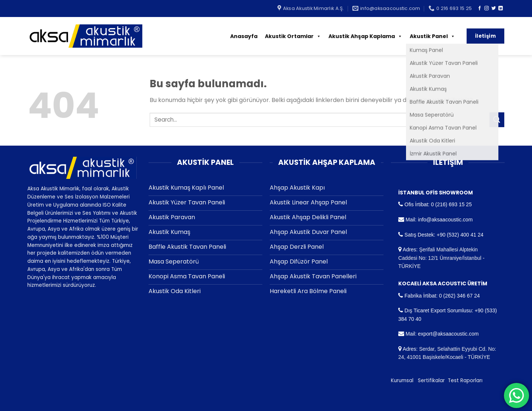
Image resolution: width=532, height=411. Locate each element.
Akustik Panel (432, 36)
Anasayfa (244, 36)
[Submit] (497, 120)
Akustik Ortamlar (293, 36)
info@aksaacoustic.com (445, 220)
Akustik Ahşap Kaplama (365, 36)
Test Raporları (465, 381)
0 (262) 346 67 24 (459, 296)
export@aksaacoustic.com (448, 334)
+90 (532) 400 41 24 (460, 235)
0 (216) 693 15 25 (451, 204)
